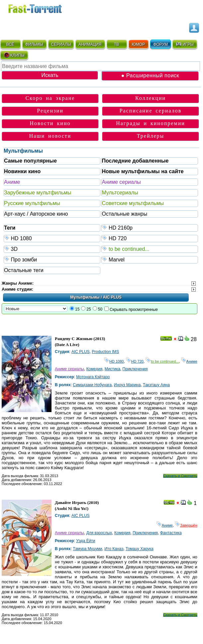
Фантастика (171, 533)
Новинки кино (22, 171)
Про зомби (52, 259)
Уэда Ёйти (86, 541)
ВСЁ (10, 44)
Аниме (12, 182)
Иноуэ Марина (127, 385)
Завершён (186, 525)
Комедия (95, 369)
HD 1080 (52, 238)
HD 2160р (150, 227)
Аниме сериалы (121, 182)
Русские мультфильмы (32, 203)
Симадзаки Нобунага (92, 385)
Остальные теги (24, 270)
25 (89, 309)
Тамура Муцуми (87, 549)
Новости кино (50, 123)
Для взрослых (99, 533)
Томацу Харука (140, 549)
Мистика (112, 369)
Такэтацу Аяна (156, 385)
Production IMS (105, 352)
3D (52, 249)
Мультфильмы (23, 151)
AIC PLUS (81, 352)
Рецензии (50, 111)
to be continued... (150, 249)
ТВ (116, 44)
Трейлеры (151, 136)
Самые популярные (30, 161)
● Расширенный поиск (150, 75)
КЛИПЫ (14, 55)
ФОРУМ (160, 44)
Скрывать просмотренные (134, 310)
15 (77, 309)
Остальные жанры (124, 214)
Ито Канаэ (114, 549)
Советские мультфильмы (133, 203)
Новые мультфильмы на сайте (143, 171)
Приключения (135, 369)
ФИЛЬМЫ (34, 44)
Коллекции (151, 98)
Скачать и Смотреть (180, 476)
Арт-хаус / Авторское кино (36, 214)
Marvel (150, 259)
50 (100, 309)
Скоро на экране (50, 98)
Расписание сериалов (151, 111)
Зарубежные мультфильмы (38, 193)
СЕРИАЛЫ (61, 44)
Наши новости (50, 136)
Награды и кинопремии (151, 123)
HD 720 (150, 238)
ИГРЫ (185, 44)
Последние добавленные (135, 161)
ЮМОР (138, 44)
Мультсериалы (120, 193)
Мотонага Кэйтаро (93, 377)
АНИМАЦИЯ (90, 44)
